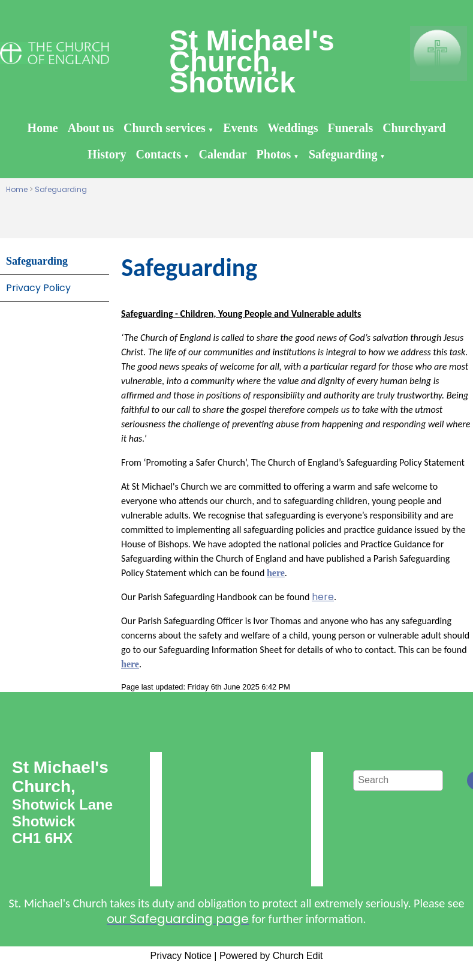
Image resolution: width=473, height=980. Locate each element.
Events (240, 128)
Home (43, 128)
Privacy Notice (181, 956)
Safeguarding (343, 154)
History (107, 154)
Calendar (223, 154)
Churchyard (414, 128)
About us (91, 128)
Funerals (351, 128)
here (323, 597)
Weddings (293, 128)
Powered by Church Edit (271, 956)
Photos (274, 154)
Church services (165, 128)
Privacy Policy (38, 288)
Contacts (159, 154)
